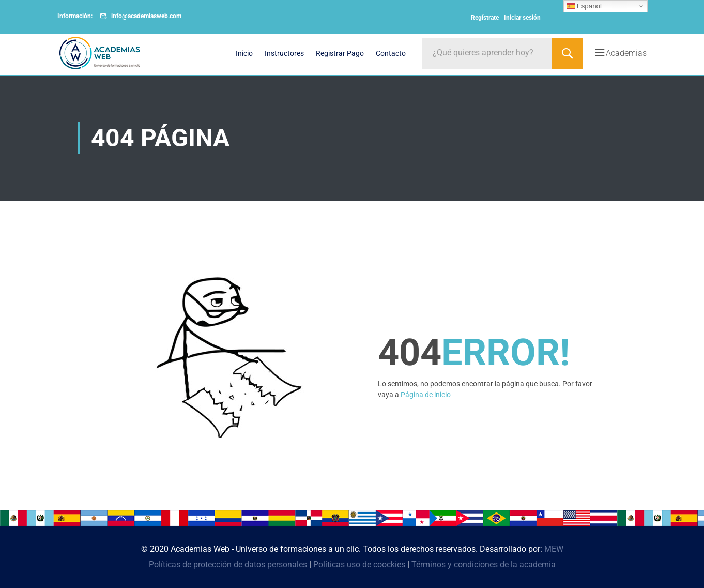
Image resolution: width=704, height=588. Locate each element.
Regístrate (485, 18)
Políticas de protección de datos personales (228, 564)
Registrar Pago (340, 53)
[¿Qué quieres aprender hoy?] (487, 53)
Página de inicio (426, 395)
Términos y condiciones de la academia (484, 564)
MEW (554, 549)
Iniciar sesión (522, 18)
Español (584, 6)
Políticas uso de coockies (359, 564)
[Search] (567, 53)
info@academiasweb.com (146, 16)
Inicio (244, 53)
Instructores (284, 53)
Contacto (391, 53)
